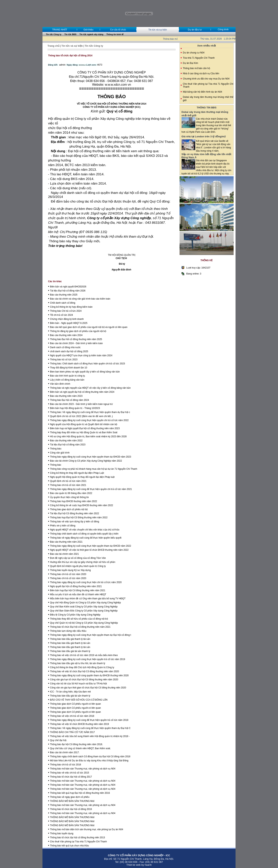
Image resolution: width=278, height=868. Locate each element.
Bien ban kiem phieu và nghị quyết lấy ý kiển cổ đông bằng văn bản (85, 372)
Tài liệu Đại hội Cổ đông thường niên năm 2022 (75, 513)
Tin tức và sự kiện (158, 30)
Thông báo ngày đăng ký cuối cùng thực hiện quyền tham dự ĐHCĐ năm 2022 (91, 546)
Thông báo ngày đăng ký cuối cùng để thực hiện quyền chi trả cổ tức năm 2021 (91, 489)
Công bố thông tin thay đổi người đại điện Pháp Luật (77, 473)
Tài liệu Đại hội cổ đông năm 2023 (68, 445)
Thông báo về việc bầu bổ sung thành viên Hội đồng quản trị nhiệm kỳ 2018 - (90, 736)
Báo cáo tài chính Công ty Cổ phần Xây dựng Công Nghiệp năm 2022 (86, 461)
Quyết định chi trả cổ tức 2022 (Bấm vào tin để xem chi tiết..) (81, 416)
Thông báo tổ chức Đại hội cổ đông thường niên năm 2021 (80, 627)
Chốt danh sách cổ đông (63, 303)
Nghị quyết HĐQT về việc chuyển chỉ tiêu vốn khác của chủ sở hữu (85, 530)
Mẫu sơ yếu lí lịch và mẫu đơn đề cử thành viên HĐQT (78, 594)
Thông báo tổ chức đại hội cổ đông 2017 (71, 777)
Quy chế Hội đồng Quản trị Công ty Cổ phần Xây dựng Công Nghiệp (85, 603)
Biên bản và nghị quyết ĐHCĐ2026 (68, 287)
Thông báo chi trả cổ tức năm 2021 (68, 485)
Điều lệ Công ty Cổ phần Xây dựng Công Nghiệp (75, 615)
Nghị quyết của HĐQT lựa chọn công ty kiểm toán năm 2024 (81, 355)
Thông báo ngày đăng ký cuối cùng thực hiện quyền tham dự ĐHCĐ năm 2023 (91, 457)
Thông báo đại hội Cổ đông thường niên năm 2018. (76, 744)
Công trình (223, 30)
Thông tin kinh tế (115, 34)
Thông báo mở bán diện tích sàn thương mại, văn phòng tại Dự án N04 (87, 829)
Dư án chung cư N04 (194, 53)
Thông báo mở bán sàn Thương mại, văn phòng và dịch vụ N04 (83, 769)
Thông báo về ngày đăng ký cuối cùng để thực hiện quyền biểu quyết (86, 538)
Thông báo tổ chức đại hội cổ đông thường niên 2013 (78, 838)
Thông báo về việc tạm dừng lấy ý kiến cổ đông (75, 522)
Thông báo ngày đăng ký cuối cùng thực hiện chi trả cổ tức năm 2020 (86, 582)
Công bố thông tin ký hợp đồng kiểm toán (71, 307)
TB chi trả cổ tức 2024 (61, 315)
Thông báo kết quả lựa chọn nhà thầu (69, 846)
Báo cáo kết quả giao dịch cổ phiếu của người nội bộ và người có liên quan (89, 327)
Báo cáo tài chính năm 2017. (65, 752)
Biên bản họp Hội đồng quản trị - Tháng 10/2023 (75, 408)
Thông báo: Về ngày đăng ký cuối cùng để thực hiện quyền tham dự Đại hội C (90, 728)
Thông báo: (56, 449)
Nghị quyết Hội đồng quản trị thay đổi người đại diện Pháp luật (82, 477)
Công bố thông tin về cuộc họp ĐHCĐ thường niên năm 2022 (82, 505)
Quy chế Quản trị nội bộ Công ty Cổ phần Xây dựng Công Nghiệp (84, 623)
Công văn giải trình (60, 453)
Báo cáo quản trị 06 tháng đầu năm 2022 (71, 493)
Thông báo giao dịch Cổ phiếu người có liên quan (75, 704)
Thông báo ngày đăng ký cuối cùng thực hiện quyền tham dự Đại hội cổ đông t (91, 635)
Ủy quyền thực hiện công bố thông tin (69, 497)
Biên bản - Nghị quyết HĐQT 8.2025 (69, 323)
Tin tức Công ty (54, 34)
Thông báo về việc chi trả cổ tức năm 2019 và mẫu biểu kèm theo (84, 655)
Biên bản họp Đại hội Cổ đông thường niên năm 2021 (78, 590)
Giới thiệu (88, 30)
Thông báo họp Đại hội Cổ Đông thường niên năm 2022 (79, 518)
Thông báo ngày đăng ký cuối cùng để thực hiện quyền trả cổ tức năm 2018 (89, 720)
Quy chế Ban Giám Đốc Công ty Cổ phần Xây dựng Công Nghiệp (84, 611)
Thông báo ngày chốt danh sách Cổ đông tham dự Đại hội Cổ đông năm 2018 (90, 757)
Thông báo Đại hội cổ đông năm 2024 (69, 400)
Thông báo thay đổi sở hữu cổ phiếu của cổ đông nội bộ (79, 619)
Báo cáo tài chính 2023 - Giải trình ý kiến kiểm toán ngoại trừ (81, 404)
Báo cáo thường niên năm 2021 (66, 542)
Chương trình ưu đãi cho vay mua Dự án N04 (206, 79)
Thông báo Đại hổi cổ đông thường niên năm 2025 (76, 339)
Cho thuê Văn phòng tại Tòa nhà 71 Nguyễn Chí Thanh (78, 842)
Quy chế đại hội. (58, 740)
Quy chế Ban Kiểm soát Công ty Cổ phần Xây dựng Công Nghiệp (84, 607)
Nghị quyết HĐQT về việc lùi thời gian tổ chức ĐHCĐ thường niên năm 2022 (89, 550)
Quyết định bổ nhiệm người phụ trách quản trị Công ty (78, 566)
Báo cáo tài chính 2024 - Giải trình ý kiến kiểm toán (76, 343)
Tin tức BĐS (70, 34)
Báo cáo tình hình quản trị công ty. (68, 376)
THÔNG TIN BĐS (207, 108)
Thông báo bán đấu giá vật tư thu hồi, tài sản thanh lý (78, 663)
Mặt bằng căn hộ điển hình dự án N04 (202, 92)
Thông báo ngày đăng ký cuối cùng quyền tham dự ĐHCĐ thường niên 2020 (89, 675)
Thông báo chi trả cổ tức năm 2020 (68, 574)
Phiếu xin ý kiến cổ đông (63, 526)
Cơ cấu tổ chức (118, 30)
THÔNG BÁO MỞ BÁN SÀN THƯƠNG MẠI (72, 801)
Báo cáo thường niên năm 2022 (66, 441)
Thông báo (56, 465)
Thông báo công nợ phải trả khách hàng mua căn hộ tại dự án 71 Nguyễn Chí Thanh (94, 469)
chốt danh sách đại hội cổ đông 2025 (69, 351)
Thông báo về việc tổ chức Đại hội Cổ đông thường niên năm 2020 (84, 671)
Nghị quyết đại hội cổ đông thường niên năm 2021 (76, 586)
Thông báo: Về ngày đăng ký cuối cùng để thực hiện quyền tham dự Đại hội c (90, 412)
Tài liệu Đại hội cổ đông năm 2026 (68, 291)
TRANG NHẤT (60, 30)
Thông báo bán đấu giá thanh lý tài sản (70, 639)
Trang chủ (53, 46)
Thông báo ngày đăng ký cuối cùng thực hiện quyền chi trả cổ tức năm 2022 (89, 420)
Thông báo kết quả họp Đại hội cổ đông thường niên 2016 (80, 793)
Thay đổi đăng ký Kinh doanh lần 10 (69, 368)
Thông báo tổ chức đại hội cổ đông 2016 (71, 809)
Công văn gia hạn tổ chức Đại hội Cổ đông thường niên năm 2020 (84, 680)
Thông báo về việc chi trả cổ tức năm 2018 (72, 716)
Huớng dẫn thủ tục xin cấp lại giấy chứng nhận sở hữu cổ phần (83, 562)
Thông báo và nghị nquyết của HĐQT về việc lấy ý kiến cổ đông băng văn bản (90, 388)
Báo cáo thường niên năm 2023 (66, 396)
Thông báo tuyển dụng (62, 833)
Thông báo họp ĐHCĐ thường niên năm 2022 (73, 501)
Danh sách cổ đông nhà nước (65, 347)
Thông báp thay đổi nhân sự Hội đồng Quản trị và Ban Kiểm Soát (84, 432)
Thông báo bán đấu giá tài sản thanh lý (70, 651)
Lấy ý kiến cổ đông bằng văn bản (67, 380)
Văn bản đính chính (60, 384)
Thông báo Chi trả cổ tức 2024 (66, 311)
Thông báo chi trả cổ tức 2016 (66, 765)
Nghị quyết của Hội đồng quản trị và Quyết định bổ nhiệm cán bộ (84, 424)
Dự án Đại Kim (190, 63)
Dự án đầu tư (195, 30)
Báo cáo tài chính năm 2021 (64, 554)
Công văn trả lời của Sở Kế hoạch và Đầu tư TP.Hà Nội (78, 684)
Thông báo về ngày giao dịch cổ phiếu (70, 797)
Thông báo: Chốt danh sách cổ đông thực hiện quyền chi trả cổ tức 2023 (87, 364)
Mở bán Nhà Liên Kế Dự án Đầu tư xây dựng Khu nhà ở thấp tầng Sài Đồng (89, 761)
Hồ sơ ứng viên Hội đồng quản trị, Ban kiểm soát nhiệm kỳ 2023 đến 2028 (88, 437)
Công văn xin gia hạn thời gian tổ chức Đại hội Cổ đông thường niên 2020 (88, 688)
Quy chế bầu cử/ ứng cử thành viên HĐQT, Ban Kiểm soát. (80, 748)
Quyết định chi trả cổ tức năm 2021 (68, 481)
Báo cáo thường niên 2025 (64, 295)
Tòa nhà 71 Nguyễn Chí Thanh (199, 58)
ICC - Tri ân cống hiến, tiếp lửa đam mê (70, 692)
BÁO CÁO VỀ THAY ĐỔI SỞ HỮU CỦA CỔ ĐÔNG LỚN (79, 700)
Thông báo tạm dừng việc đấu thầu (68, 631)
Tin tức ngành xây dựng (92, 34)
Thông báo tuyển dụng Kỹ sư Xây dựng (70, 570)
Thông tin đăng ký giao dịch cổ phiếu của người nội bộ (78, 331)
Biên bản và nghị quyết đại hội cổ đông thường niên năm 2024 (82, 392)
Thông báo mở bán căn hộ (196, 68)
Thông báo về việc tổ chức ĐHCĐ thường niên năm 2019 (79, 724)
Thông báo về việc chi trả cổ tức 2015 (69, 773)
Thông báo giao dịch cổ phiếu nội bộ (69, 509)
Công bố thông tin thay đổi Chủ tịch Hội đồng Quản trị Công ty (82, 667)
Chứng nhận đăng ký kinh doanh (67, 319)
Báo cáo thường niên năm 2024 (66, 335)
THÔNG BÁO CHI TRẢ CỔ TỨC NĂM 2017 (72, 732)
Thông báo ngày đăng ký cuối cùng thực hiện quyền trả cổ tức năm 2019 (88, 659)
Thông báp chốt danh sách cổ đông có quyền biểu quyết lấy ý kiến (84, 534)
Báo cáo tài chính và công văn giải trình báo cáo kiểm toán (80, 299)
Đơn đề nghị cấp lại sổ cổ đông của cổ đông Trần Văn (78, 558)
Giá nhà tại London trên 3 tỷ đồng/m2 (204, 136)
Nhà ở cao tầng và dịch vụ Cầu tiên (201, 73)
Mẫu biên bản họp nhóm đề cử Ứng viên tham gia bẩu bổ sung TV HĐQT (88, 599)
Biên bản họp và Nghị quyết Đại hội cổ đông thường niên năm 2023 (85, 428)
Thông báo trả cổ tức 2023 (64, 360)
